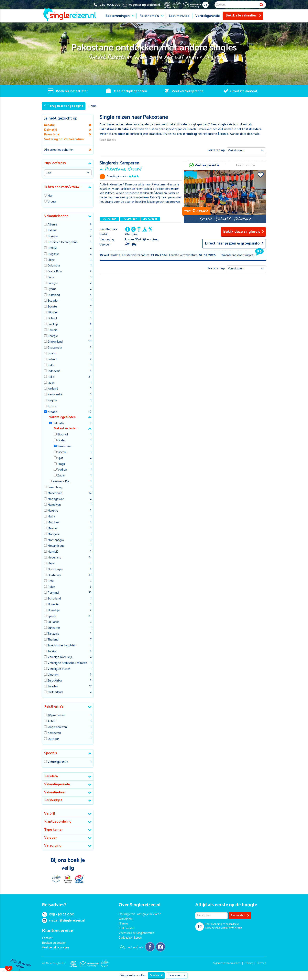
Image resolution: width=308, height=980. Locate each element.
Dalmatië (58, 424)
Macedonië (55, 493)
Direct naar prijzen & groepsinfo (234, 243)
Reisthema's (149, 16)
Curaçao (53, 283)
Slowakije (54, 611)
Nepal (51, 564)
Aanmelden (240, 916)
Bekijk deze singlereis (244, 232)
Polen (51, 587)
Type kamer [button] (53, 830)
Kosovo (53, 407)
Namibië (53, 552)
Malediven (54, 505)
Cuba (51, 278)
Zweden (53, 687)
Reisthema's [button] (54, 707)
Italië (51, 377)
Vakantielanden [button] (56, 216)
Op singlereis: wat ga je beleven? (140, 914)
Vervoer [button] (50, 838)
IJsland (52, 354)
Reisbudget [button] (53, 800)
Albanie (52, 225)
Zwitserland (55, 692)
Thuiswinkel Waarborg (68, 879)
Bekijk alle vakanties (243, 16)
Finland (52, 319)
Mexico (52, 529)
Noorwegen (55, 570)
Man (50, 196)
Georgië (53, 336)
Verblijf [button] (50, 814)
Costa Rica (55, 272)
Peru (51, 581)
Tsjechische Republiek (62, 646)
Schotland (54, 599)
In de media (126, 928)
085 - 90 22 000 (58, 914)
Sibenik (62, 452)
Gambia (52, 330)
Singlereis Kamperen (141, 166)
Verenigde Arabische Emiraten (67, 663)
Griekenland (55, 342)
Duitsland (54, 295)
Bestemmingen (117, 16)
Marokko (53, 523)
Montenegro (56, 540)
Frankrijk (53, 324)
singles (218, 924)
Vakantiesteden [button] (66, 428)
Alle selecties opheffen (59, 150)
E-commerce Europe (56, 879)
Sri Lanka (53, 622)
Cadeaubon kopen (130, 938)
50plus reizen (56, 716)
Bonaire (53, 237)
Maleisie (53, 511)
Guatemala (55, 348)
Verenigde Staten (59, 669)
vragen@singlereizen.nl (63, 921)
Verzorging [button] (53, 846)
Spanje (52, 616)
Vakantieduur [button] (55, 792)
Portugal (53, 593)
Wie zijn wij (126, 919)
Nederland (54, 558)
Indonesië (54, 371)
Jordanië (53, 389)
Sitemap (261, 963)
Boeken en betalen (54, 943)
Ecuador (53, 301)
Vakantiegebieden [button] (62, 417)
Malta (51, 517)
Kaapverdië (55, 395)
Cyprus (52, 289)
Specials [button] (51, 753)
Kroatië (52, 412)
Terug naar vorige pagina (64, 106)
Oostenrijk (54, 575)
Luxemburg (55, 488)
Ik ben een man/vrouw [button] (62, 187)
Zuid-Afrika (55, 681)
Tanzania (53, 634)
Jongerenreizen (57, 727)
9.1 (205, 5)
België (52, 231)
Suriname (54, 628)
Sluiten (156, 975)
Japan (51, 383)
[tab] (68, 163)
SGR (79, 879)
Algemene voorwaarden (227, 963)
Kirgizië (52, 401)
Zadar (61, 476)
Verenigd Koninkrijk (60, 657)
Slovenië (53, 605)
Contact (47, 938)
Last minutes (179, 16)
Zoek (261, 5)
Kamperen (54, 733)
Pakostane (64, 447)
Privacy (249, 963)
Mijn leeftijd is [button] (55, 163)
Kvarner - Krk (61, 482)
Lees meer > (108, 140)
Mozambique (56, 546)
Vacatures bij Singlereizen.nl (137, 933)
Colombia (54, 266)
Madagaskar (56, 499)
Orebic (62, 441)
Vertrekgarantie (208, 16)
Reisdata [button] (51, 776)
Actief (51, 721)
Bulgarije (53, 254)
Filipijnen (53, 313)
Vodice (62, 470)
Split (60, 458)
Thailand (53, 640)
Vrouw (52, 202)
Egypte (52, 307)
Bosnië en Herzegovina (62, 242)
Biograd (63, 435)
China (51, 260)
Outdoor (53, 739)
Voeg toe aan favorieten (261, 175)
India (51, 365)
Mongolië (54, 534)
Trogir (61, 464)
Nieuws (123, 924)
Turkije (52, 652)
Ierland (52, 360)
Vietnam (53, 675)
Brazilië (52, 248)
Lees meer (177, 976)
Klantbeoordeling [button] (58, 822)
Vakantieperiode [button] (57, 784)
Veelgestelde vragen (55, 948)
